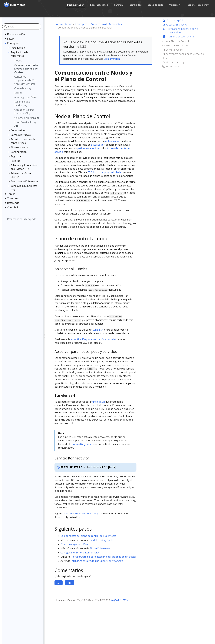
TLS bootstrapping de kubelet (105, 172)
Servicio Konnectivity (173, 62)
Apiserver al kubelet (173, 50)
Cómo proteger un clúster (75, 544)
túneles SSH (98, 402)
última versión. (112, 59)
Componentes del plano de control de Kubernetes (88, 536)
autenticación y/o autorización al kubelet (93, 339)
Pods (62, 182)
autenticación (113, 141)
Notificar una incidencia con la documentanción (181, 31)
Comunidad (135, 5)
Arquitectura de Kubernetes (106, 24)
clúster (80, 90)
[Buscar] (24, 27)
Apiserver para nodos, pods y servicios (183, 54)
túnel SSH (98, 330)
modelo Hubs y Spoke (102, 540)
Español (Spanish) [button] (197, 5)
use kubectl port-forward (109, 561)
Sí (59, 583)
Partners (118, 5)
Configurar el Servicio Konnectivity (80, 553)
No (70, 583)
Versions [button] (173, 5)
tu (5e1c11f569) (120, 600)
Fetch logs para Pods (82, 561)
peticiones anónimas (89, 148)
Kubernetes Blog (98, 5)
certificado (109, 158)
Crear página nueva (175, 25)
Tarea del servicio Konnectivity (81, 513)
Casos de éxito (155, 5)
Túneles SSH (169, 58)
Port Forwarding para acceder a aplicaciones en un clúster (104, 557)
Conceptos (81, 24)
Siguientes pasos (171, 66)
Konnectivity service (83, 444)
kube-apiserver (63, 90)
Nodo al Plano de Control (175, 41)
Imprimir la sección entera (178, 37)
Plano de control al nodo (175, 45)
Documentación (75, 5)
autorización (98, 145)
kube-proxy (83, 201)
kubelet (59, 253)
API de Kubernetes (100, 548)
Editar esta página (174, 20)
